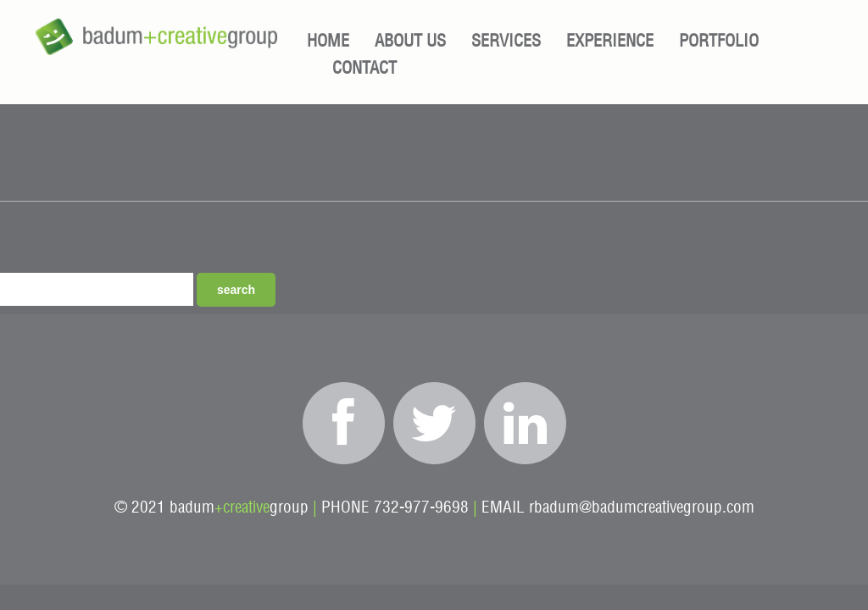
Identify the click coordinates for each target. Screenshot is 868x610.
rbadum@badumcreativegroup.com (642, 508)
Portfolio (719, 42)
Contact (364, 69)
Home (328, 42)
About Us (410, 42)
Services (506, 42)
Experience (610, 42)
